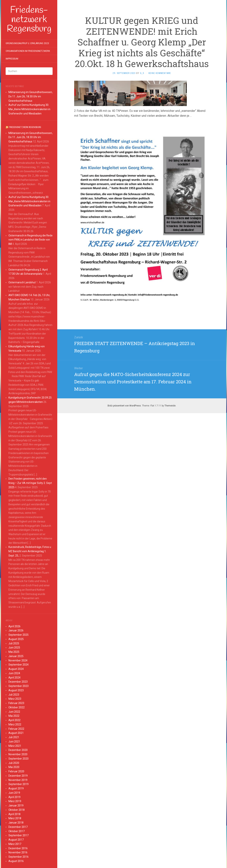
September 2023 (18, 686)
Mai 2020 (14, 767)
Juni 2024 (14, 673)
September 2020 (18, 759)
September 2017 (18, 835)
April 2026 (14, 626)
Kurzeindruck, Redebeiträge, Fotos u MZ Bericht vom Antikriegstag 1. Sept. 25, (30, 551)
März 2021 (15, 746)
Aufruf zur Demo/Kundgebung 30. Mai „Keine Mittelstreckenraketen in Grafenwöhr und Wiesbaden (29, 109)
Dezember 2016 (18, 848)
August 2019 (16, 788)
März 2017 (15, 844)
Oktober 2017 (17, 831)
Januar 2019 (16, 806)
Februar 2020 (16, 771)
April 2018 (14, 814)
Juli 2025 (14, 643)
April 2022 (14, 720)
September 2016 (18, 857)
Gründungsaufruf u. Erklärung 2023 (27, 43)
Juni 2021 (14, 742)
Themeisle (170, 406)
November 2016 (18, 852)
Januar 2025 (16, 656)
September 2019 (18, 784)
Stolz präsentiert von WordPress (124, 406)
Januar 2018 (16, 823)
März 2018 (15, 818)
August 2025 (16, 639)
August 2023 (16, 690)
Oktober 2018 (17, 810)
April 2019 (14, 797)
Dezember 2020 (18, 750)
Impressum (12, 59)
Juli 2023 (14, 695)
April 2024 (14, 678)
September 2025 (18, 635)
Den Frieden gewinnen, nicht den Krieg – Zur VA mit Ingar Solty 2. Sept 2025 (30, 483)
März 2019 (15, 801)
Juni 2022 (14, 712)
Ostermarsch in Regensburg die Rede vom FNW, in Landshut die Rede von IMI (31, 240)
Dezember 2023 (18, 682)
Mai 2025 (14, 652)
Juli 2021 (14, 737)
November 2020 (18, 754)
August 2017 (16, 840)
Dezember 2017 (18, 827)
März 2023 (15, 699)
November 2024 (18, 660)
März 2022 (15, 724)
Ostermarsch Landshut (22, 282)
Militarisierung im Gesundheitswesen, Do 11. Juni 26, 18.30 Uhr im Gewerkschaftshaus (31, 96)
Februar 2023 (16, 703)
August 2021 (16, 733)
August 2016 (16, 861)
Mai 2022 (14, 716)
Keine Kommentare (160, 73)
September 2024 (18, 665)
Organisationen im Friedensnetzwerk (28, 51)
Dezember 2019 (18, 776)
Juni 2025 (14, 648)
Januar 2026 (16, 630)
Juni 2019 (14, 793)
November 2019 (18, 780)
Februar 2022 (16, 729)
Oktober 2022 (17, 707)
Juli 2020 (14, 763)
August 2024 (16, 669)
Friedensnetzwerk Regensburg (25, 127)
